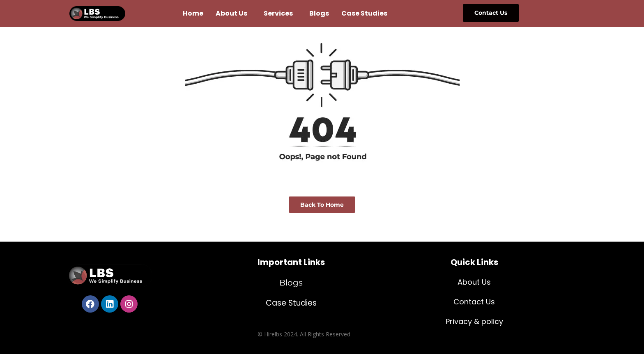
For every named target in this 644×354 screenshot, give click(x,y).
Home (193, 13)
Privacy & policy (474, 321)
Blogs (319, 13)
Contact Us (474, 302)
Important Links (291, 262)
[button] (233, 14)
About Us (231, 13)
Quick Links (474, 262)
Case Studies (364, 13)
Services (278, 13)
